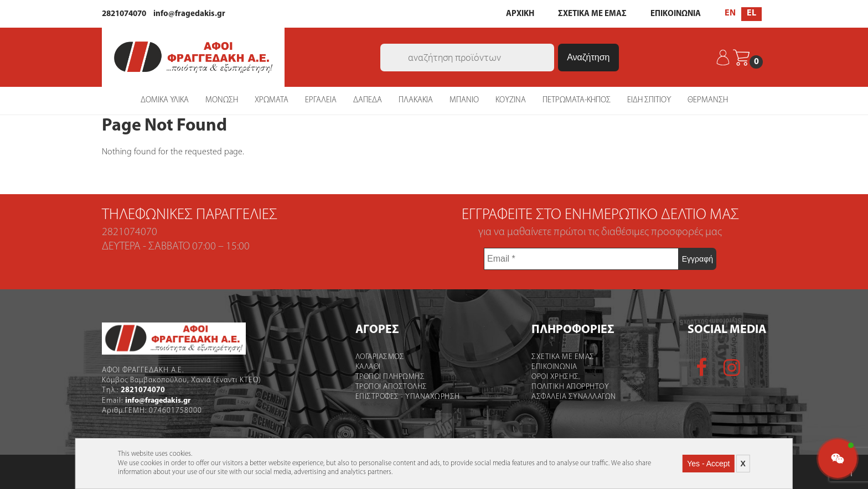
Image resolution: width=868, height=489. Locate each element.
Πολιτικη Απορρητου (570, 387)
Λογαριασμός (380, 357)
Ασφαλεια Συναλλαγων (574, 397)
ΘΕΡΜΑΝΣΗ (708, 100)
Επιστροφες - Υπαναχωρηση (408, 397)
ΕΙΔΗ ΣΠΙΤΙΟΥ (649, 100)
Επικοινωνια (554, 367)
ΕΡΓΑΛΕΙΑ (321, 100)
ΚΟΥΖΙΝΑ (511, 100)
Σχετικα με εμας (563, 357)
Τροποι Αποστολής (391, 387)
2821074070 (124, 14)
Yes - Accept (708, 464)
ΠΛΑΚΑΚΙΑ (416, 100)
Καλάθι (368, 367)
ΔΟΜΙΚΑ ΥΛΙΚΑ (165, 100)
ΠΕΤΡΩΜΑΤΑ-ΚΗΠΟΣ (577, 100)
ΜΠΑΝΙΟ (464, 100)
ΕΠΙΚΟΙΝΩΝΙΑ (676, 14)
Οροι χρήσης (555, 377)
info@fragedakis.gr (189, 14)
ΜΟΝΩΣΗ (222, 100)
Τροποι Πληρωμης (390, 377)
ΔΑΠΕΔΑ (368, 100)
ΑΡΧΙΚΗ (520, 14)
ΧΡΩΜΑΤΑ (272, 100)
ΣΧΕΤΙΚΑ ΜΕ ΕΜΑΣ (592, 14)
